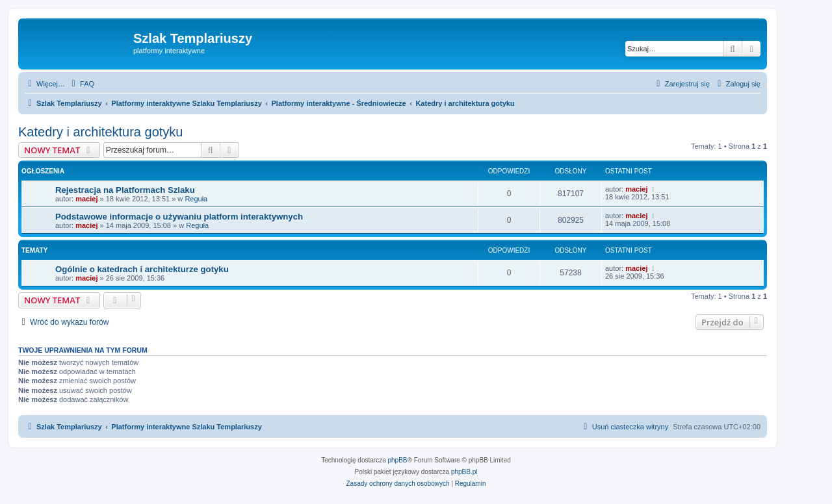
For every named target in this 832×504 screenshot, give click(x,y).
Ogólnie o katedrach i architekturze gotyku (142, 269)
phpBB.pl (464, 472)
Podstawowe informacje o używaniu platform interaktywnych (179, 217)
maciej (86, 199)
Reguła (196, 199)
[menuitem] (81, 84)
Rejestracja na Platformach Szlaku (125, 190)
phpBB (398, 460)
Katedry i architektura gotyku (100, 132)
